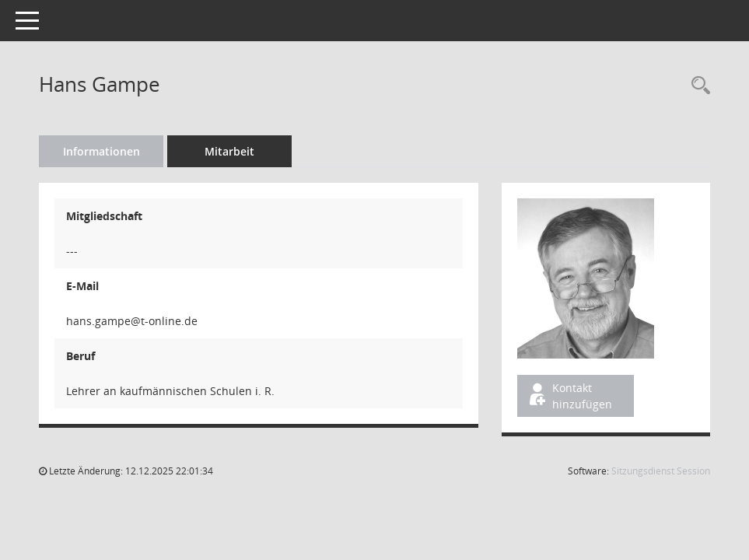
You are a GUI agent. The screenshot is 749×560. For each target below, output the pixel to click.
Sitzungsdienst (661, 471)
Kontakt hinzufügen (569, 396)
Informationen (101, 151)
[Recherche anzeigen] (697, 86)
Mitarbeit (229, 151)
